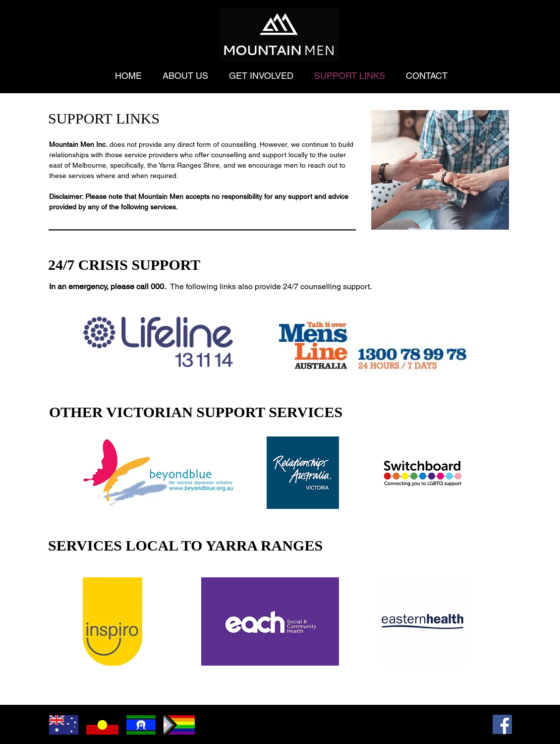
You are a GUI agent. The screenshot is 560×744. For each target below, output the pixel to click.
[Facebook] (502, 724)
